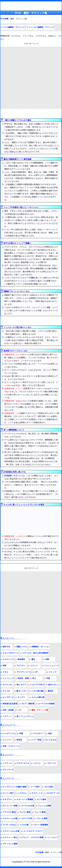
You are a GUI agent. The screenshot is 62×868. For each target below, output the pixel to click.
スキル (5, 672)
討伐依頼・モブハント (14, 476)
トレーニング (8, 678)
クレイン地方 (8, 793)
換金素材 (21, 659)
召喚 (47, 659)
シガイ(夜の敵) (38, 691)
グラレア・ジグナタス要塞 (32, 837)
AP (36, 672)
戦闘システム (22, 647)
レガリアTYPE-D (37, 685)
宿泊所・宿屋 (23, 678)
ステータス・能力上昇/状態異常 (35, 653)
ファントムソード (52, 666)
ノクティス (7, 763)
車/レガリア (21, 685)
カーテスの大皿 (28, 806)
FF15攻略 (4, 19)
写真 (48, 678)
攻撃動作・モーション (41, 647)
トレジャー (7, 740)
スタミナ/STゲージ (11, 653)
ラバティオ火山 (9, 825)
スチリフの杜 (27, 818)
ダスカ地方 (49, 787)
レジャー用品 (36, 740)
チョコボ (6, 691)
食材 (50, 733)
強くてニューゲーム (25, 716)
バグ (19, 710)
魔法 (33, 659)
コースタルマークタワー (33, 831)
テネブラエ (7, 799)
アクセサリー (39, 733)
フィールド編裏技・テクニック (42, 27)
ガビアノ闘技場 (28, 704)
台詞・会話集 (8, 710)
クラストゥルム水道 (11, 831)
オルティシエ (37, 793)
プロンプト (52, 763)
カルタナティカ (53, 793)
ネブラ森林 (42, 799)
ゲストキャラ (8, 770)
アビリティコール (24, 672)
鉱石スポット (54, 685)
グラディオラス (23, 763)
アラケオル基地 (9, 812)
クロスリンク (8, 659)
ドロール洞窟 (42, 818)
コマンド (26, 265)
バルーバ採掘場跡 (41, 825)
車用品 (19, 740)
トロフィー (7, 716)
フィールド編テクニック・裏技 (18, 321)
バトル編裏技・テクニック (14, 27)
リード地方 (35, 787)
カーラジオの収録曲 (46, 704)
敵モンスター (22, 691)
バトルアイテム (9, 733)
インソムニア (53, 837)
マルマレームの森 (10, 818)
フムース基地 (40, 812)
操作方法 (6, 647)
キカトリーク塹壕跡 (25, 799)
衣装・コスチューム (11, 746)
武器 (21, 733)
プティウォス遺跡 (10, 844)
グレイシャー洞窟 (10, 806)
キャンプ (53, 672)
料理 (4, 666)
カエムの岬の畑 (38, 697)
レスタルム (22, 793)
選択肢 (50, 691)
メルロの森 (24, 825)
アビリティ (21, 666)
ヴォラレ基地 (25, 812)
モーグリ (21, 697)
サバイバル (7, 685)
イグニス (37, 763)
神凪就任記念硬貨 (10, 704)
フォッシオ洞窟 (44, 806)
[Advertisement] (31, 78)
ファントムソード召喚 (25, 278)
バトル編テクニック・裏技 (15, 114)
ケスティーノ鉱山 (10, 837)
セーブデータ (8, 697)
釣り (34, 678)
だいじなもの (51, 740)
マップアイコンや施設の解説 (15, 787)
